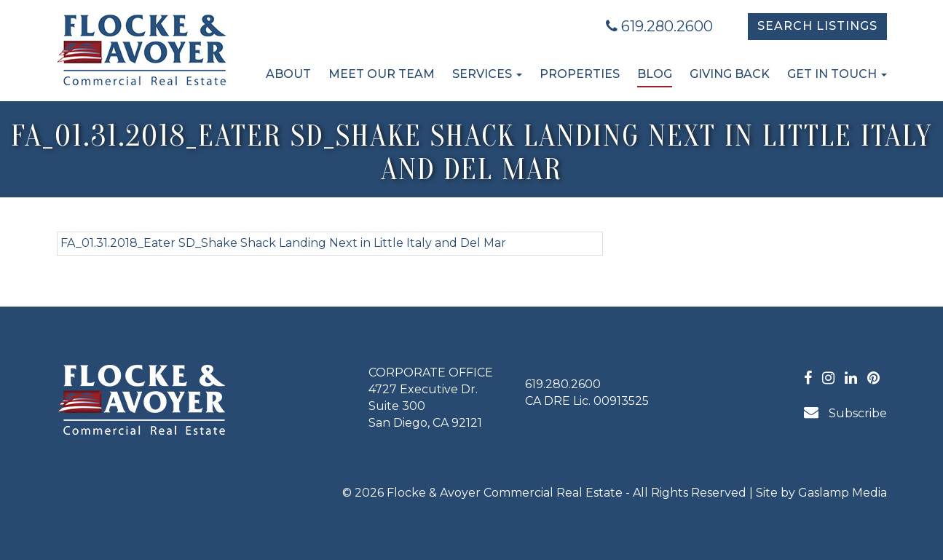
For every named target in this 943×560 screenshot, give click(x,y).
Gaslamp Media (843, 493)
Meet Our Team (382, 74)
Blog (655, 74)
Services (487, 74)
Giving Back (730, 74)
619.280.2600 (659, 26)
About (288, 74)
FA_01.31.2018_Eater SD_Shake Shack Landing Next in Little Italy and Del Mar (283, 243)
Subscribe (845, 413)
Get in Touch (837, 74)
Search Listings (817, 26)
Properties (580, 74)
